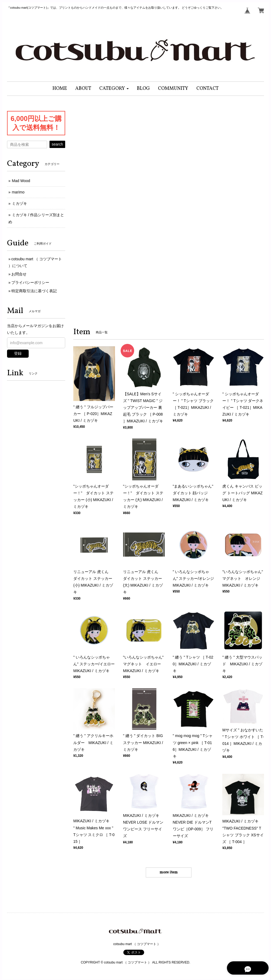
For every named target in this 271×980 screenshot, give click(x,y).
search (57, 144)
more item (169, 872)
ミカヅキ (19, 203)
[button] (114, 89)
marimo (18, 192)
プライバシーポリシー (30, 282)
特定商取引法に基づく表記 (34, 291)
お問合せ (19, 274)
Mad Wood (21, 181)
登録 (18, 353)
